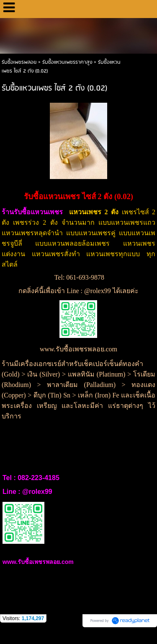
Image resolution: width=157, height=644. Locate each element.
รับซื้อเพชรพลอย (19, 62)
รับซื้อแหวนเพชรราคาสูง (67, 62)
